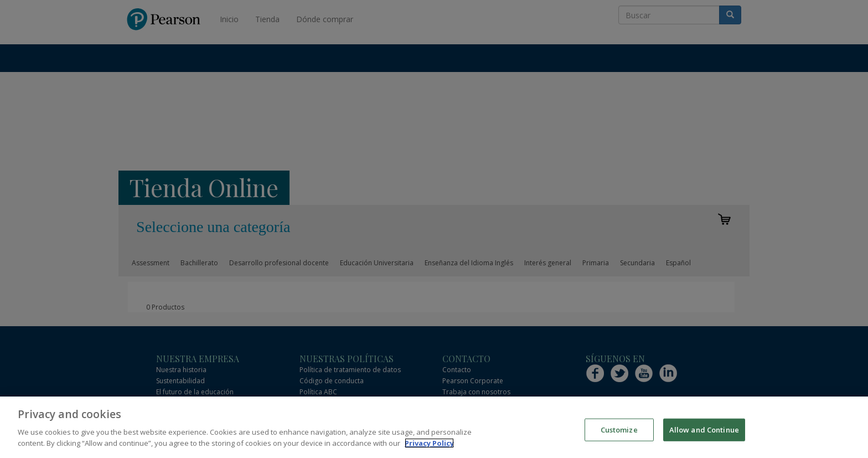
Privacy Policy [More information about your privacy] (429, 449)
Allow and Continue (704, 435)
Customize (619, 435)
